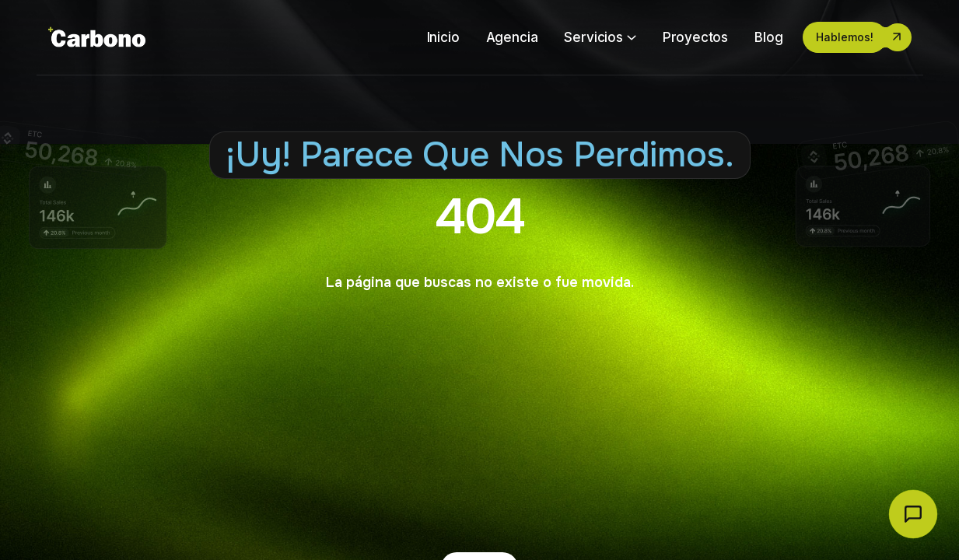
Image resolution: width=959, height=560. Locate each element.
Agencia (512, 37)
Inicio (443, 37)
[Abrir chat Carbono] (913, 514)
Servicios (593, 37)
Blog (768, 37)
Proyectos (695, 37)
